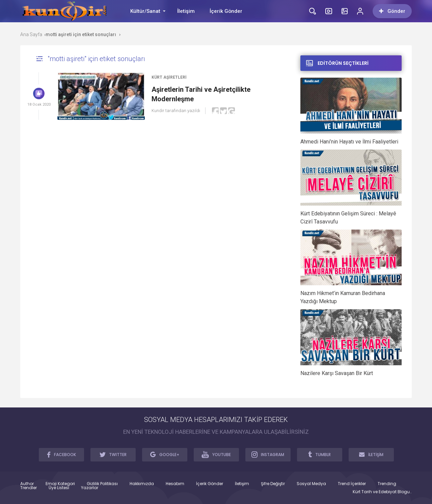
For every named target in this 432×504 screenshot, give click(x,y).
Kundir (158, 111)
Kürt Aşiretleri (169, 77)
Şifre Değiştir (273, 484)
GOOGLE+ (165, 454)
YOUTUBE (216, 454)
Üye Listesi (59, 488)
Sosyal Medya (311, 484)
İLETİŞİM (371, 454)
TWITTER (113, 454)
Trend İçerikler (352, 484)
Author (27, 484)
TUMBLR (319, 454)
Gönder (392, 11)
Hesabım (175, 484)
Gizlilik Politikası (102, 484)
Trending (387, 484)
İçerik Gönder (226, 11)
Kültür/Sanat (145, 11)
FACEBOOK (61, 454)
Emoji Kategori (60, 484)
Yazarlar (90, 488)
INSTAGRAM (268, 454)
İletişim (186, 11)
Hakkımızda (142, 484)
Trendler (29, 488)
